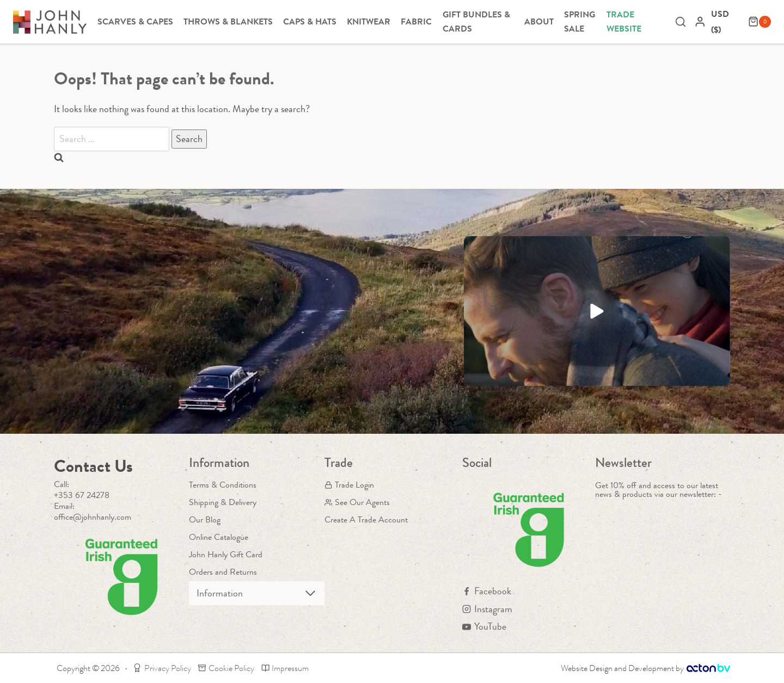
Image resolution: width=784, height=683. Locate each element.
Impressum (285, 668)
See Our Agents (357, 502)
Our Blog (205, 519)
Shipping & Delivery (223, 502)
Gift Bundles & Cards (476, 21)
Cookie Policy (226, 668)
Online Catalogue (219, 537)
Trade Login (349, 485)
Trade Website (624, 21)
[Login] (700, 21)
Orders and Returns (223, 572)
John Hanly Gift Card (226, 554)
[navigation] (727, 22)
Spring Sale (580, 21)
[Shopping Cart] (759, 22)
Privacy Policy (162, 668)
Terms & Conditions (223, 485)
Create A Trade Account (366, 519)
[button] (597, 311)
